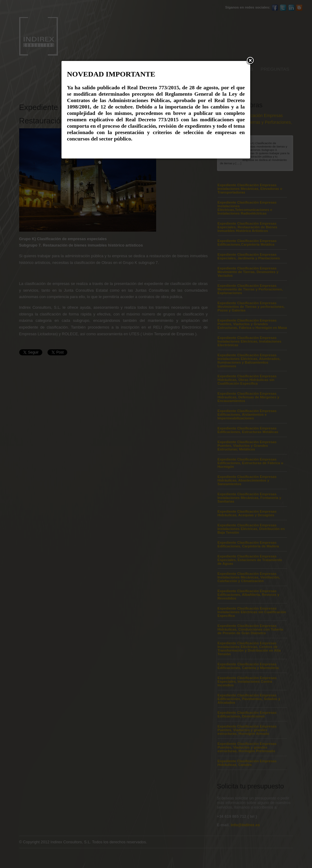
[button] (250, 61)
